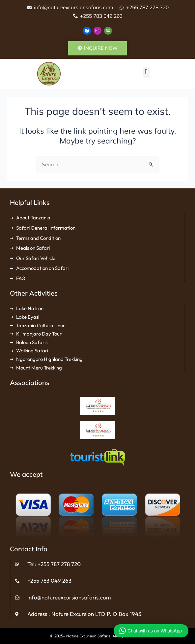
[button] (146, 72)
